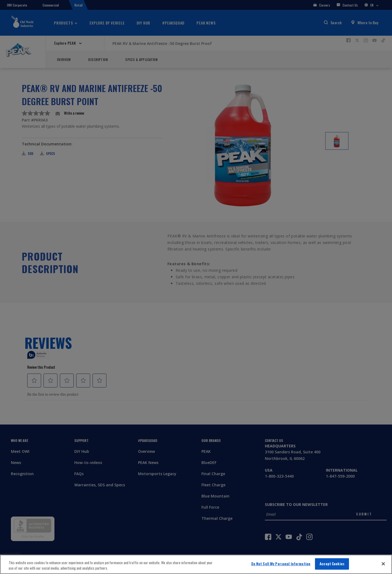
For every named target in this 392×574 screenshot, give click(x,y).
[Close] (383, 564)
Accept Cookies (332, 564)
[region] (196, 564)
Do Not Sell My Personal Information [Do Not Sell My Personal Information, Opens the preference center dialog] (281, 564)
